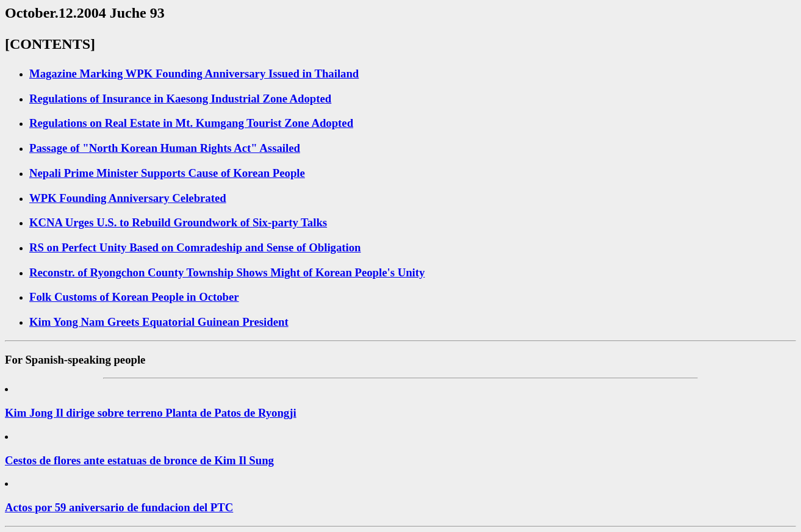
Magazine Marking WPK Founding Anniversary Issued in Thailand (194, 74)
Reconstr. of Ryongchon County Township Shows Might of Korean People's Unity (227, 272)
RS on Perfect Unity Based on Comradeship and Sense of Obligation (195, 247)
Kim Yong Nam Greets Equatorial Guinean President (159, 322)
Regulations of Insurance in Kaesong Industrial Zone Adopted (180, 99)
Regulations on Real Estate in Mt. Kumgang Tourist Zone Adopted (191, 123)
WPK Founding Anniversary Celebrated (128, 198)
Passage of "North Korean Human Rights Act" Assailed (165, 148)
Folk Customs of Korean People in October (134, 297)
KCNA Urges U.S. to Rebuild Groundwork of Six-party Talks (178, 222)
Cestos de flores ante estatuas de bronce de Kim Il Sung (139, 460)
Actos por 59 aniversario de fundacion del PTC (119, 507)
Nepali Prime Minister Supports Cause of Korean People (167, 173)
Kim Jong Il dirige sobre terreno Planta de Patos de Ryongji (151, 413)
